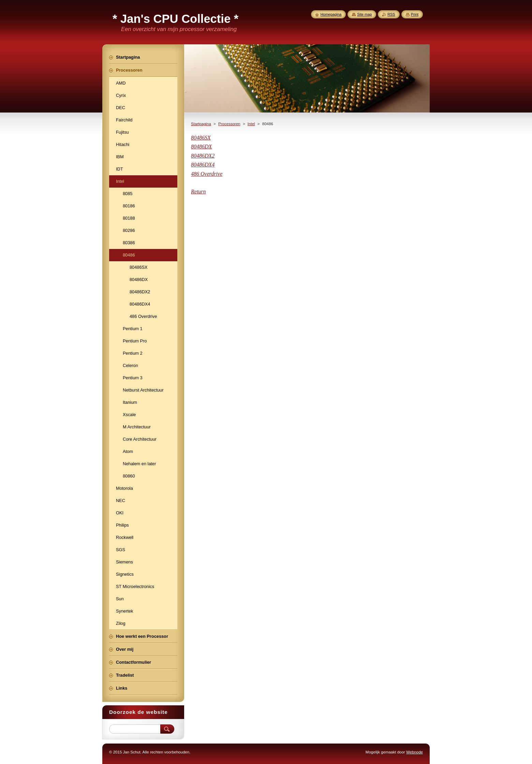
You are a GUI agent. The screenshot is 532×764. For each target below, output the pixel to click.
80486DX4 (203, 165)
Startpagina (201, 124)
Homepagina (331, 14)
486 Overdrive (207, 174)
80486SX (201, 138)
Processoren (229, 124)
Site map (364, 14)
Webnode (415, 752)
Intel (251, 124)
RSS (391, 14)
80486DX (201, 146)
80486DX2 (203, 156)
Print (415, 14)
